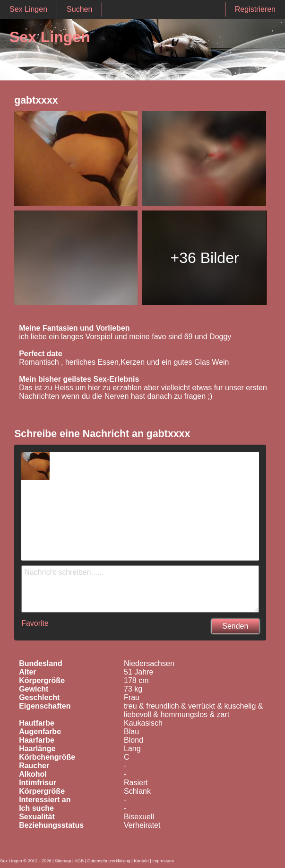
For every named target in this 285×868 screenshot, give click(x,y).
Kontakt (141, 861)
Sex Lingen (28, 9)
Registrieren (255, 9)
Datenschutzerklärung (109, 861)
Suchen (79, 9)
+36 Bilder (205, 258)
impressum (163, 861)
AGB (79, 861)
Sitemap (63, 861)
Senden (235, 626)
